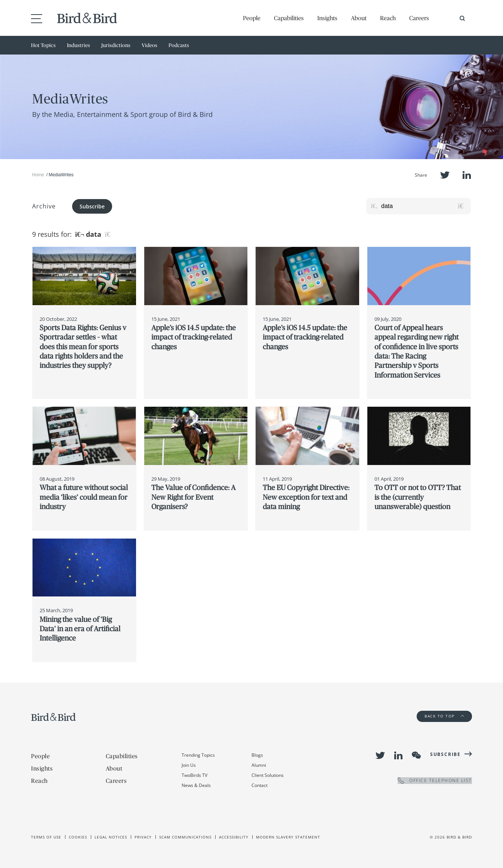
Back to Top (444, 716)
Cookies (78, 837)
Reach (388, 18)
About (359, 18)
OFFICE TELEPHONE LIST (435, 780)
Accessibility (234, 837)
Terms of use (46, 837)
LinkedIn (467, 175)
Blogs (257, 755)
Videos (149, 45)
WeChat (416, 755)
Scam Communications (185, 837)
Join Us (189, 765)
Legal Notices (111, 837)
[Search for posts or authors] (423, 206)
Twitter (445, 175)
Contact (260, 785)
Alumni (259, 765)
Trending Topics (198, 755)
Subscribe (92, 206)
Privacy (143, 837)
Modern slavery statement (288, 837)
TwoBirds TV (195, 775)
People (252, 18)
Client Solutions (268, 775)
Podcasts (179, 45)
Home (38, 175)
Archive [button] (44, 206)
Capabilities (289, 18)
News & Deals (196, 785)
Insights (327, 18)
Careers (419, 18)
